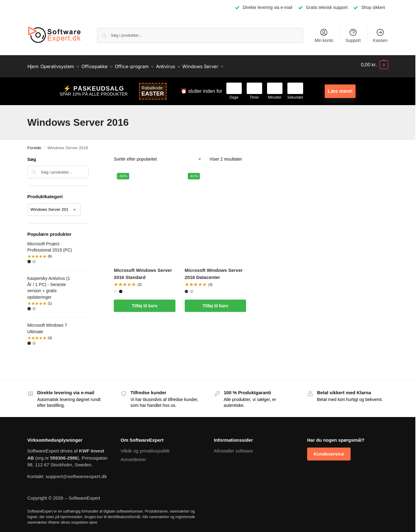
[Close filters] (90, 157)
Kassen (380, 35)
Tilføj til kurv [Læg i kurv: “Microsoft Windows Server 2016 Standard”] (145, 303)
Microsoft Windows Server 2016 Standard (143, 271)
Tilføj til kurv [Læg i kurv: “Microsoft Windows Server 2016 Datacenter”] (215, 303)
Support (353, 35)
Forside (34, 144)
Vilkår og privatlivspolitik (145, 448)
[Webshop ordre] (158, 156)
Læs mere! (340, 88)
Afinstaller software (234, 448)
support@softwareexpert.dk (76, 473)
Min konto (324, 35)
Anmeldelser (133, 456)
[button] (374, 65)
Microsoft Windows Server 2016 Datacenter (214, 271)
